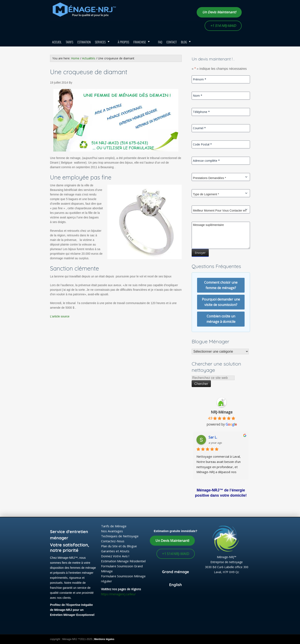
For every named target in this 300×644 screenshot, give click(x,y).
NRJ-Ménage (222, 412)
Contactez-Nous (113, 541)
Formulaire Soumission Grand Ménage (122, 569)
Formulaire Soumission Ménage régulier (123, 579)
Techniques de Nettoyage (120, 536)
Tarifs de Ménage (114, 526)
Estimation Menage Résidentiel (123, 561)
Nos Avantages (112, 531)
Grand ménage (176, 572)
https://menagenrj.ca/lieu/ (118, 594)
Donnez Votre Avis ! (115, 556)
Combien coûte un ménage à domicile (221, 319)
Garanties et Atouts (115, 551)
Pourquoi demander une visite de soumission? (221, 302)
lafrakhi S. (216, 437)
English (176, 585)
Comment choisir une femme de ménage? (221, 285)
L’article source (60, 316)
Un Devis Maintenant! (219, 12)
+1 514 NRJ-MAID (223, 26)
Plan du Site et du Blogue (119, 546)
